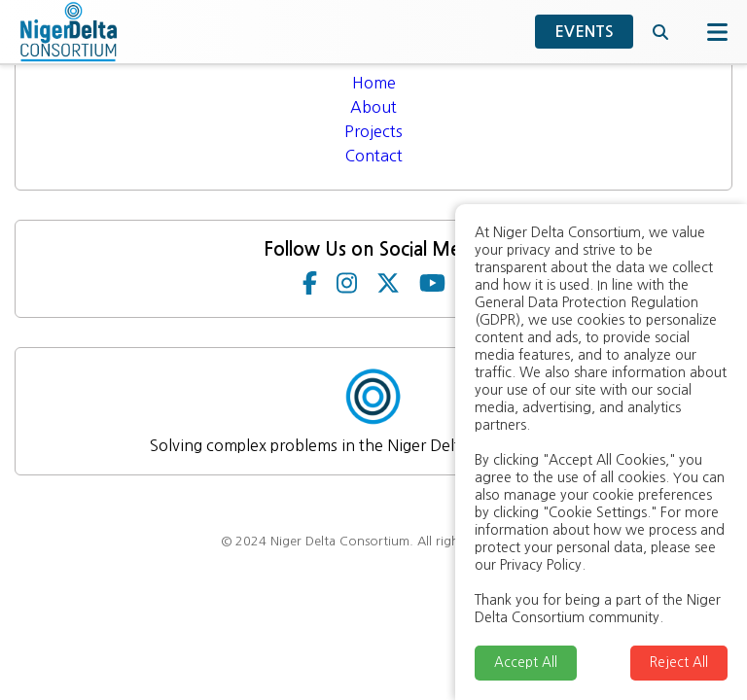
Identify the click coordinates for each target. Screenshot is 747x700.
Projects (373, 131)
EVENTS (584, 32)
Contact (374, 156)
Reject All (679, 663)
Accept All (526, 663)
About (373, 107)
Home (374, 83)
